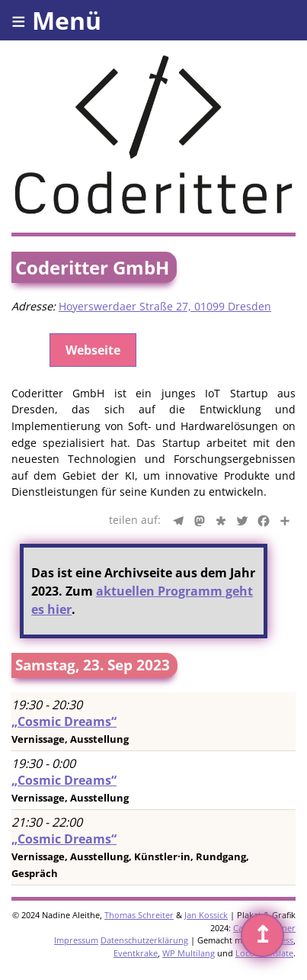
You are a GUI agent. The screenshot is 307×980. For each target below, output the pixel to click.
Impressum (76, 940)
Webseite (93, 350)
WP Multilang (189, 953)
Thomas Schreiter (139, 915)
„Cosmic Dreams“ (64, 721)
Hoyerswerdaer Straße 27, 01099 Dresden (165, 306)
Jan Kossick (206, 915)
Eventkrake (136, 953)
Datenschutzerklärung (144, 940)
